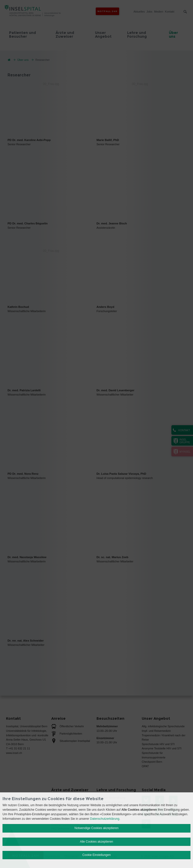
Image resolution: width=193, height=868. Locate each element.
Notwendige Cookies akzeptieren (96, 828)
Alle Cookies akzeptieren (96, 842)
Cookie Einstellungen (97, 855)
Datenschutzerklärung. (105, 819)
